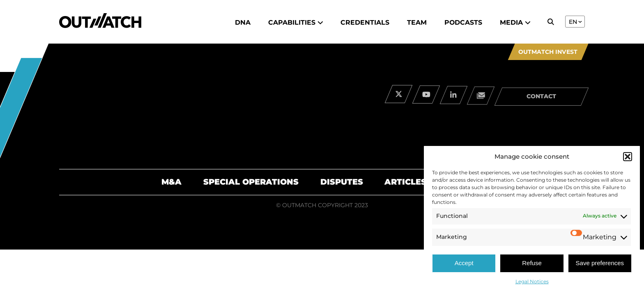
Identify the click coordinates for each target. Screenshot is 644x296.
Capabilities (296, 22)
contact (541, 99)
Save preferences (600, 263)
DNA (243, 22)
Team (417, 22)
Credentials (365, 22)
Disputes (342, 182)
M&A (171, 182)
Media (515, 22)
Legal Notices (532, 281)
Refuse (532, 263)
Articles (405, 182)
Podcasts (463, 22)
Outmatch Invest (548, 52)
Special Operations (251, 182)
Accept (464, 263)
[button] (628, 157)
